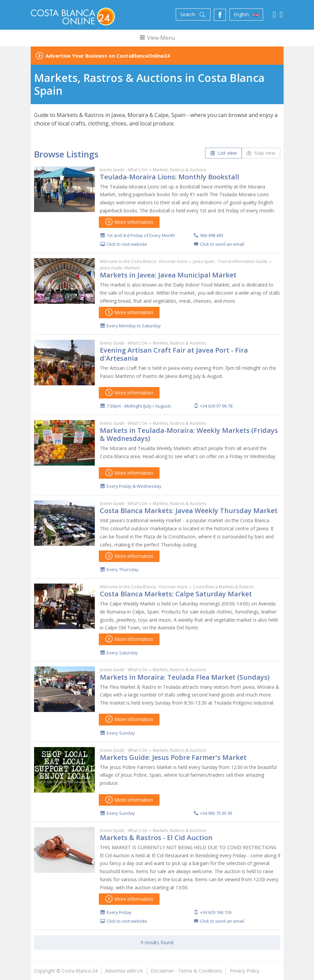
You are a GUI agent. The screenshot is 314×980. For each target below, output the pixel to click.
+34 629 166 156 (216, 912)
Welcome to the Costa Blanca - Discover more (144, 261)
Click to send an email (222, 244)
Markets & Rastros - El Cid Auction (156, 838)
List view (223, 153)
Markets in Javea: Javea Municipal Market (168, 275)
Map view (261, 153)
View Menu (157, 38)
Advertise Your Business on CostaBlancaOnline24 (108, 56)
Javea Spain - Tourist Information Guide (230, 261)
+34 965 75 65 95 (216, 813)
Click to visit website (127, 244)
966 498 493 (212, 235)
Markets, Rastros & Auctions (179, 170)
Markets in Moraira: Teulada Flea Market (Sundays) (185, 677)
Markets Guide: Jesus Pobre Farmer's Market (173, 757)
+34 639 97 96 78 (216, 406)
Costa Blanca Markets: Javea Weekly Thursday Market (189, 511)
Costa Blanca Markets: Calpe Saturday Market (176, 594)
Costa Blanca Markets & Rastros (223, 587)
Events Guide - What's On (124, 170)
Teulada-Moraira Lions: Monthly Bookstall (169, 177)
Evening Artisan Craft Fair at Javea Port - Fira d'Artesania (174, 354)
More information (129, 222)
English (246, 14)
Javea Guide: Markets (120, 268)
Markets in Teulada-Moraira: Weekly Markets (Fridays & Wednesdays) (189, 434)
